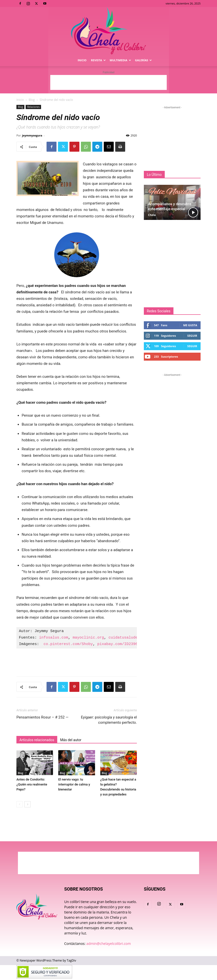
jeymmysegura (32, 135)
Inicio (82, 60)
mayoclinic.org (88, 638)
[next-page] (27, 804)
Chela (152, 215)
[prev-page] (20, 804)
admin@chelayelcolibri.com (109, 944)
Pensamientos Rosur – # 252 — (42, 717)
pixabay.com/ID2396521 (121, 644)
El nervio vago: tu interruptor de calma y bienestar (74, 784)
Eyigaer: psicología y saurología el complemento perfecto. (109, 720)
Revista (98, 60)
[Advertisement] (108, 82)
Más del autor (71, 740)
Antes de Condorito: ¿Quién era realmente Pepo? (32, 784)
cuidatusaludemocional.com (136, 638)
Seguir (192, 336)
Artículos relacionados (37, 740)
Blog (32, 100)
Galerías (143, 60)
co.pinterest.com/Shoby (68, 644)
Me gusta (190, 325)
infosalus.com (54, 638)
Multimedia (120, 60)
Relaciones (33, 107)
